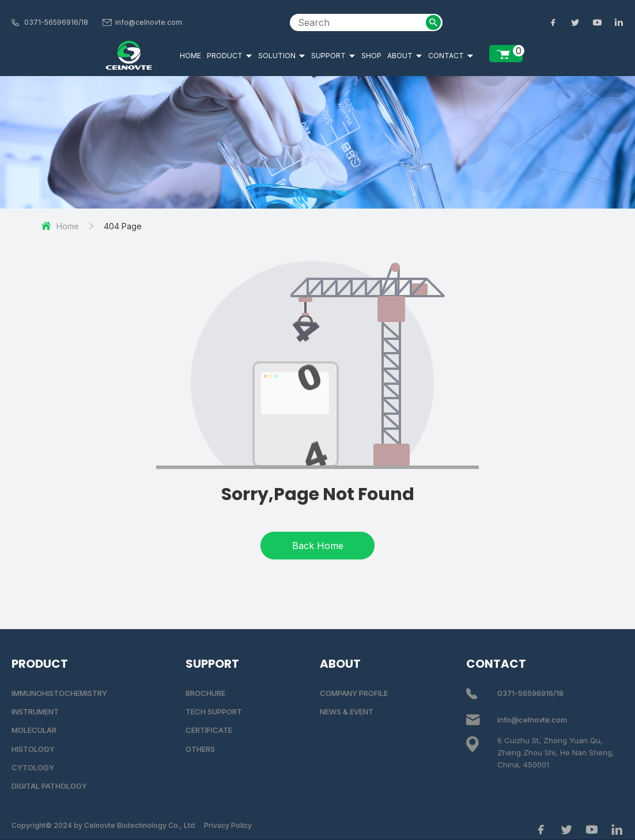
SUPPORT (333, 56)
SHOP (371, 56)
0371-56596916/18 (56, 22)
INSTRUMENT (35, 712)
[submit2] (433, 22)
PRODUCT (230, 56)
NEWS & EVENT (347, 712)
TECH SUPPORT (214, 712)
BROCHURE (205, 693)
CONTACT (451, 56)
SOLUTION (282, 56)
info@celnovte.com (149, 22)
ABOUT (405, 56)
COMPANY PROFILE (354, 693)
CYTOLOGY (33, 767)
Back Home (318, 546)
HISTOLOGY (33, 749)
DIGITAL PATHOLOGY (49, 786)
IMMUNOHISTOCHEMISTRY (59, 693)
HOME (190, 56)
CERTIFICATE (209, 730)
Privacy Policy (228, 825)
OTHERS (200, 749)
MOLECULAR (34, 730)
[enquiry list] (506, 54)
